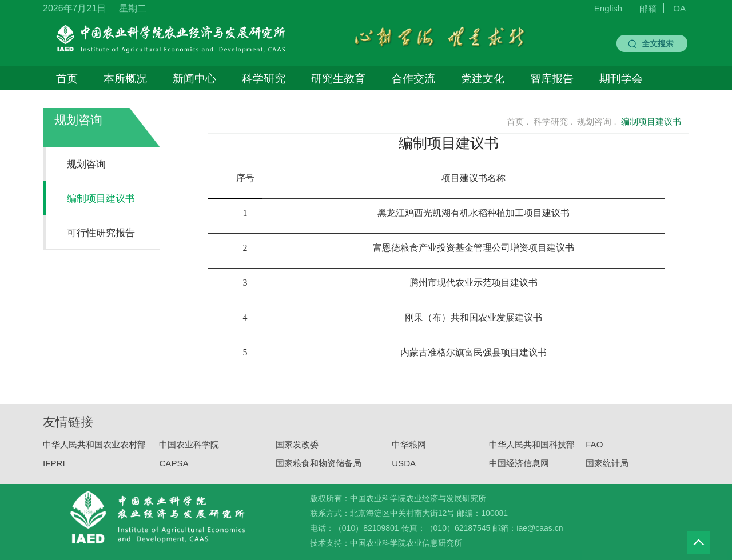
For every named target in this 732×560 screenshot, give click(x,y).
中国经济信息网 (519, 468)
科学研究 (264, 78)
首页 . (511, 121)
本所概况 (125, 78)
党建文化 (483, 78)
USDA (404, 468)
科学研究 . (553, 121)
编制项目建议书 (101, 198)
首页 (67, 78)
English (608, 8)
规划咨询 (78, 120)
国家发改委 (297, 450)
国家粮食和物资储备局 (319, 468)
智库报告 (552, 78)
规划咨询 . (596, 121)
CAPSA (174, 468)
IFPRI (54, 468)
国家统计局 (607, 468)
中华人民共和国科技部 (532, 450)
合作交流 (413, 78)
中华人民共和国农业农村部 (94, 450)
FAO (594, 450)
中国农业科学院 (189, 450)
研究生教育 (338, 78)
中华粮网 (409, 450)
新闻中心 (194, 78)
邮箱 (648, 8)
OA (679, 8)
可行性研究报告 (101, 233)
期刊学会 (621, 78)
